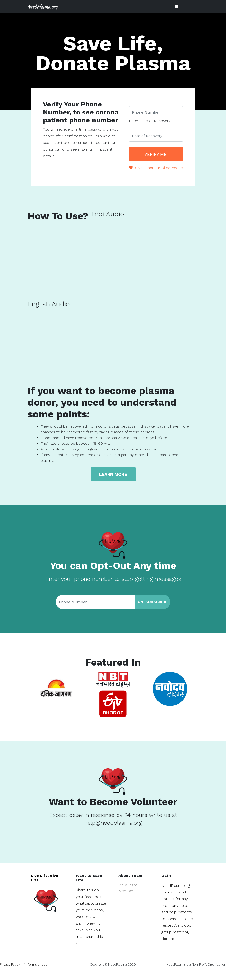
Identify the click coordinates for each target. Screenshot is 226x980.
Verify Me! (156, 154)
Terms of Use (37, 964)
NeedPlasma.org (42, 7)
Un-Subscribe (153, 602)
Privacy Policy (10, 964)
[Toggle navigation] (176, 7)
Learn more (113, 474)
